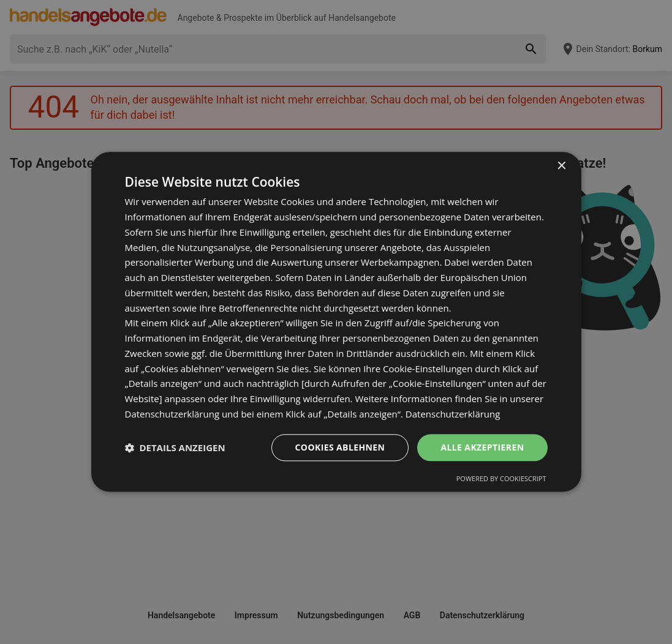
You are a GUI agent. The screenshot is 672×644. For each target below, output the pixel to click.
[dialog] (336, 322)
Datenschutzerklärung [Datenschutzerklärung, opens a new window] (453, 414)
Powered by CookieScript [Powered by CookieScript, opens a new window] (501, 479)
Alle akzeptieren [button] (482, 447)
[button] (175, 447)
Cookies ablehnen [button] (340, 447)
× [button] (561, 166)
